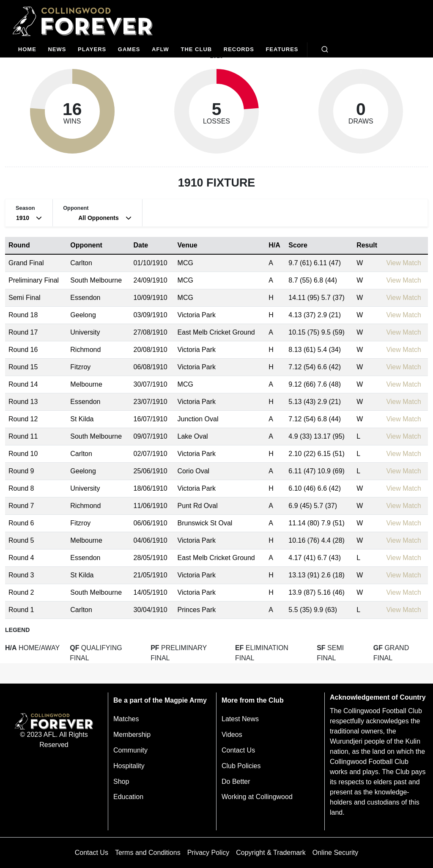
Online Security (336, 853)
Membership (132, 735)
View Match (403, 263)
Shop (121, 781)
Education (128, 797)
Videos (232, 735)
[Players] (92, 50)
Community (130, 750)
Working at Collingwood (257, 797)
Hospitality (129, 766)
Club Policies (241, 766)
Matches (126, 719)
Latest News (240, 719)
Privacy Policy (208, 853)
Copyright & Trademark (271, 853)
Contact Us (238, 750)
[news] (57, 50)
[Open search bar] (325, 49)
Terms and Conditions (148, 853)
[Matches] (129, 50)
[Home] (27, 50)
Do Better (236, 781)
